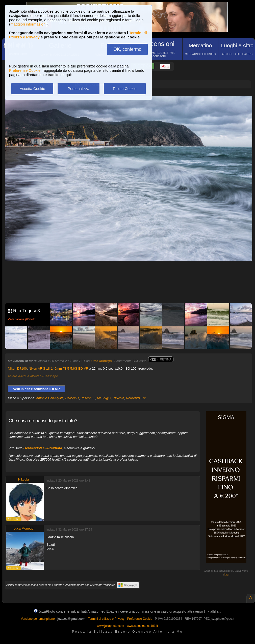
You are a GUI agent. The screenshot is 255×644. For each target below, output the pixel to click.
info (226, 575)
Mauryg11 (104, 398)
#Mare (12, 376)
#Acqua (23, 376)
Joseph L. (88, 398)
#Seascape (50, 376)
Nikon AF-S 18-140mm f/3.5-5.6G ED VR (58, 368)
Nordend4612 (136, 398)
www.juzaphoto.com (111, 626)
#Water (35, 376)
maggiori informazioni (28, 24)
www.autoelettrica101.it (142, 626)
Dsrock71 (72, 398)
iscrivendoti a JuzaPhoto (43, 448)
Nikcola (119, 398)
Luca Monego (101, 361)
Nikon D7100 (17, 368)
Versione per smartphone (38, 619)
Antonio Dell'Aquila (50, 398)
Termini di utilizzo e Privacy (106, 619)
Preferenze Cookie (25, 70)
